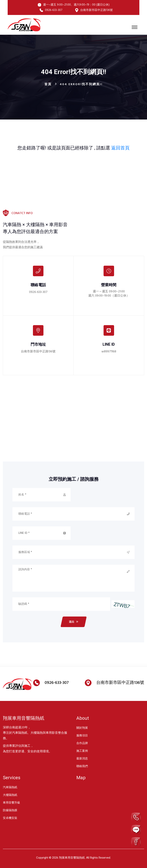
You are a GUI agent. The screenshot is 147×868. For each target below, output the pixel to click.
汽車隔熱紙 (10, 787)
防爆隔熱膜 (10, 810)
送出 (74, 622)
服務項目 (82, 735)
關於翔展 (82, 728)
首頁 (48, 84)
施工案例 (82, 751)
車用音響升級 (11, 803)
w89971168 (109, 352)
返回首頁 (120, 148)
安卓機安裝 (10, 818)
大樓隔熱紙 (10, 795)
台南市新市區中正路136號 (38, 352)
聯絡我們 (82, 766)
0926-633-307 (38, 292)
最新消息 (82, 758)
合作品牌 (82, 743)
